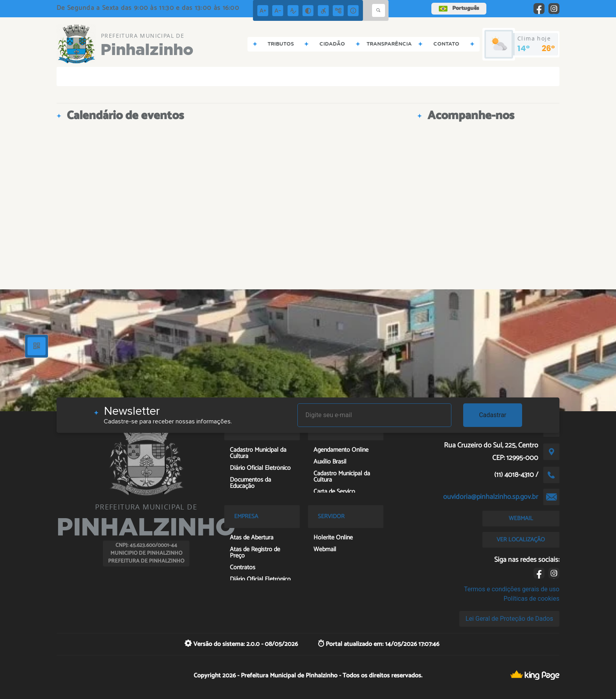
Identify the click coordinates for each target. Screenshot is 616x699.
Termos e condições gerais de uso (512, 589)
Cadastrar (493, 415)
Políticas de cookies (532, 599)
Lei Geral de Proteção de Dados (509, 619)
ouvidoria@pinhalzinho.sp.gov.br (491, 497)
